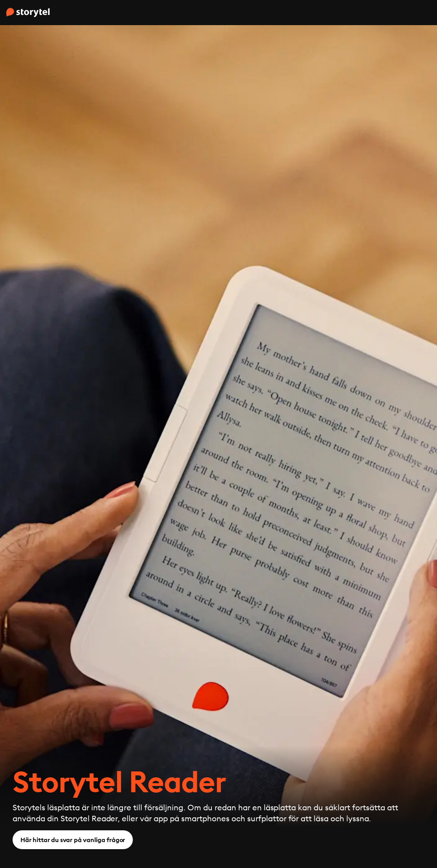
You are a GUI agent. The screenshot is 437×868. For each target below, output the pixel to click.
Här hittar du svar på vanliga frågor (73, 840)
